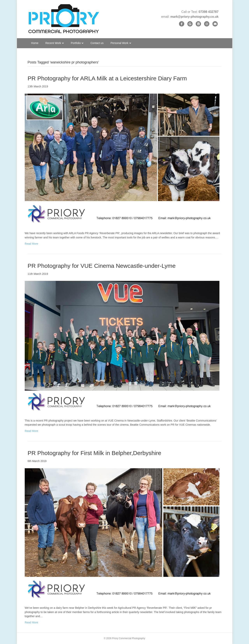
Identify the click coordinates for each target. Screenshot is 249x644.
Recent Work (53, 43)
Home (35, 43)
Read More (31, 244)
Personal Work (119, 43)
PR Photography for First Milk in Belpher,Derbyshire (94, 453)
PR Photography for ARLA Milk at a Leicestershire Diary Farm (107, 78)
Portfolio (76, 43)
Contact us (97, 43)
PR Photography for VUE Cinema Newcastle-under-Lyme (102, 266)
